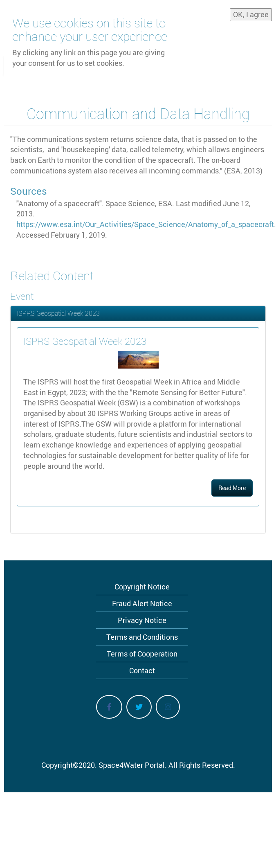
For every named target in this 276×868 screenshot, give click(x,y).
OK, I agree (251, 14)
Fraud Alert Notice (142, 603)
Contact (142, 670)
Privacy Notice (142, 620)
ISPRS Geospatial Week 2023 (58, 313)
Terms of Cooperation (142, 654)
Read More (232, 488)
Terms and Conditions (142, 637)
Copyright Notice (142, 587)
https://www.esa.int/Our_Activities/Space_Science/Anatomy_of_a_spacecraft (145, 224)
